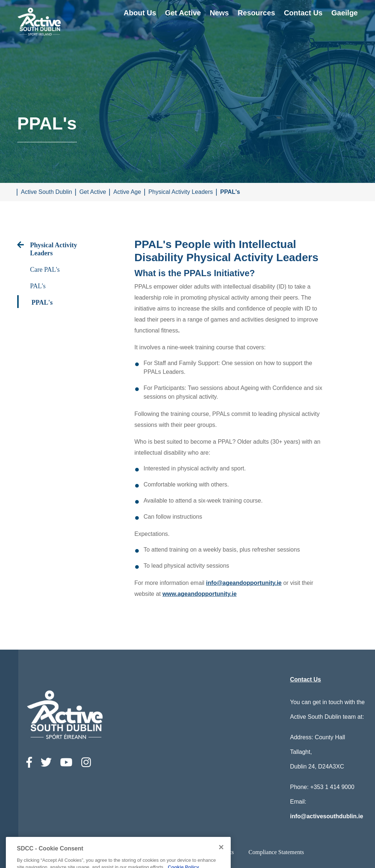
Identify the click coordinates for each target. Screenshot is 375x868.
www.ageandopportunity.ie (199, 594)
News (219, 13)
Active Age (127, 192)
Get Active (183, 13)
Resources (256, 13)
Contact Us (303, 13)
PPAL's (230, 192)
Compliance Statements (276, 852)
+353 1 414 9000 (332, 787)
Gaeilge (345, 13)
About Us (140, 13)
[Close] (221, 860)
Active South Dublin (47, 192)
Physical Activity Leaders (181, 192)
